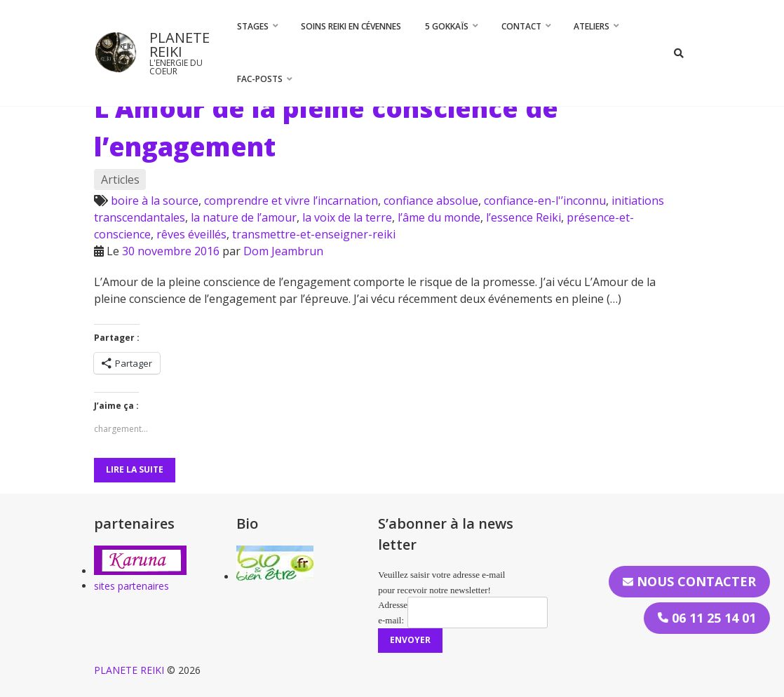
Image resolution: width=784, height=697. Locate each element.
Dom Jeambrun (283, 251)
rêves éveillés (191, 234)
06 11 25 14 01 (707, 618)
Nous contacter (689, 581)
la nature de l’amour (244, 217)
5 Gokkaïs (447, 26)
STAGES (253, 26)
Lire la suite (135, 469)
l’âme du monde (439, 217)
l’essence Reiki (523, 217)
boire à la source (155, 201)
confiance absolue (431, 201)
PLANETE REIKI (180, 45)
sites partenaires (131, 586)
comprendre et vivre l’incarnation (291, 201)
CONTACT (521, 26)
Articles (120, 180)
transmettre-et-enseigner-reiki (314, 234)
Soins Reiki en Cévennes (351, 26)
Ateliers (592, 26)
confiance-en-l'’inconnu (545, 201)
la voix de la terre (347, 217)
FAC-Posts (260, 79)
